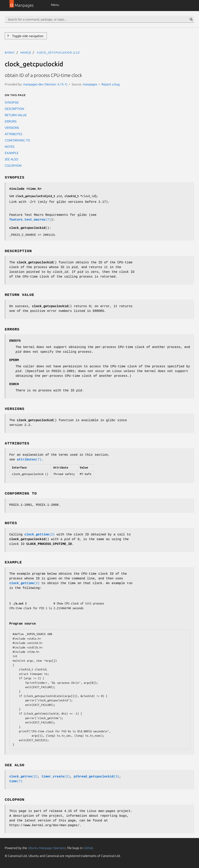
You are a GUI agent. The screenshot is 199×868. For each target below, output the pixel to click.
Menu (55, 5)
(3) (96, 777)
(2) (40, 535)
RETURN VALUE (16, 115)
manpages (90, 84)
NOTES (10, 147)
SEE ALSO (11, 159)
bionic (10, 52)
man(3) (26, 52)
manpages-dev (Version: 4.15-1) (45, 84)
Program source (23, 624)
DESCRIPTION (14, 109)
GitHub (88, 848)
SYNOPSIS (12, 102)
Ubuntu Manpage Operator (47, 848)
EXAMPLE (12, 153)
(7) (30, 220)
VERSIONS (12, 128)
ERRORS (11, 121)
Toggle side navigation (27, 36)
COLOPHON (13, 166)
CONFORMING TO (17, 140)
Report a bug (111, 84)
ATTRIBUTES (13, 134)
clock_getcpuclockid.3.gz (58, 52)
